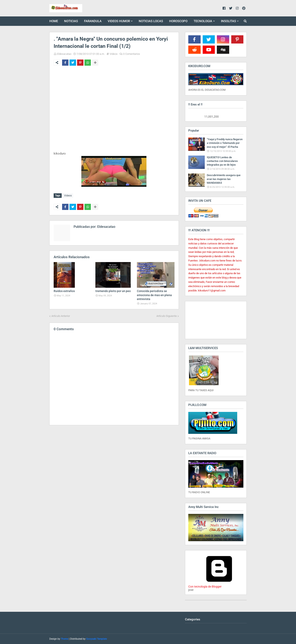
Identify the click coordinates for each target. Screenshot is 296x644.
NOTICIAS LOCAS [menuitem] (151, 21)
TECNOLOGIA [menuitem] (203, 21)
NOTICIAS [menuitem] (71, 21)
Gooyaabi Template (97, 639)
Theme (65, 639)
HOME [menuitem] (54, 21)
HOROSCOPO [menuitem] (178, 21)
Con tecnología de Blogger (219, 585)
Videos (114, 54)
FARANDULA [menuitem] (93, 21)
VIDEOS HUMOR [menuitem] (119, 21)
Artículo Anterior (61, 315)
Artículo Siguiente (167, 315)
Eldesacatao (64, 54)
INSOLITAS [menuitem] (228, 21)
